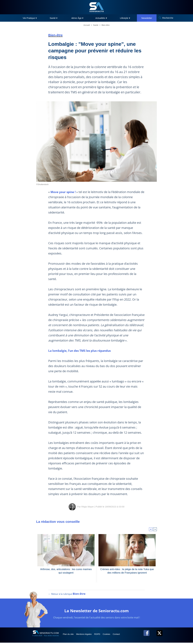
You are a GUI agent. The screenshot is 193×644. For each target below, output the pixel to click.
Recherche (168, 18)
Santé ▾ (54, 18)
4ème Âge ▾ (77, 18)
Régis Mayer (88, 507)
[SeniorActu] (96, 7)
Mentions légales (86, 635)
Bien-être (106, 25)
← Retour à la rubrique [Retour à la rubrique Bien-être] (67, 595)
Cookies (111, 635)
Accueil (87, 25)
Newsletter (147, 18)
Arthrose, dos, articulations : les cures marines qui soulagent (66, 571)
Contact (122, 635)
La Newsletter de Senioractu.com (97, 612)
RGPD (101, 635)
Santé (96, 25)
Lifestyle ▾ (125, 18)
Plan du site (69, 635)
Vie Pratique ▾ (30, 18)
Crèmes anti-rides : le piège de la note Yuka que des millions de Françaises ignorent (127, 571)
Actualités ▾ (101, 18)
